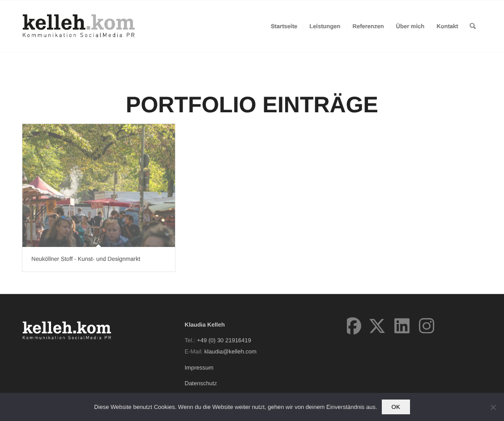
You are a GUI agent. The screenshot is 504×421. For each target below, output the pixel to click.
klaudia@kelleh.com (231, 351)
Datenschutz (201, 383)
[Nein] (493, 407)
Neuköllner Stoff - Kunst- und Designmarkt (86, 259)
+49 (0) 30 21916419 (224, 340)
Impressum (199, 368)
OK (396, 407)
